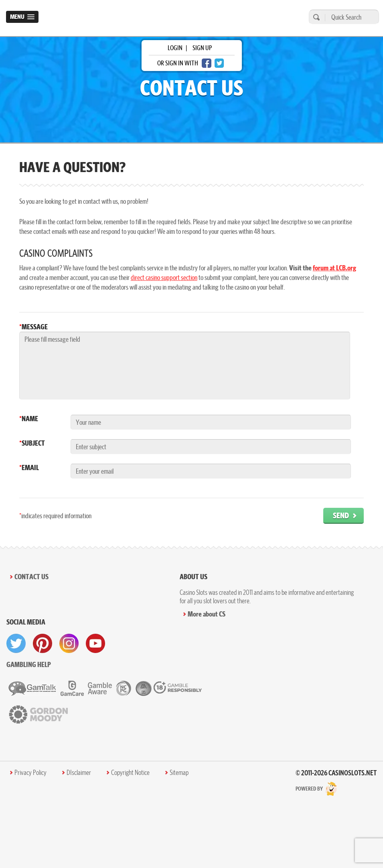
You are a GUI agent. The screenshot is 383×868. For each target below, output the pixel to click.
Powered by (317, 789)
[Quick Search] (350, 17)
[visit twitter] (16, 643)
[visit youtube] (95, 643)
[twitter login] (219, 63)
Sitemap (179, 773)
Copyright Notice (130, 773)
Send (341, 515)
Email (29, 468)
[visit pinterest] (43, 643)
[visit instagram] (69, 643)
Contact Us (31, 577)
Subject (32, 443)
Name (29, 419)
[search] (315, 17)
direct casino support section (164, 277)
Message (33, 327)
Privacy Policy (30, 773)
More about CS (207, 614)
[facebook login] (207, 63)
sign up (202, 48)
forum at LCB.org (334, 268)
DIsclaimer (79, 773)
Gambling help (29, 664)
